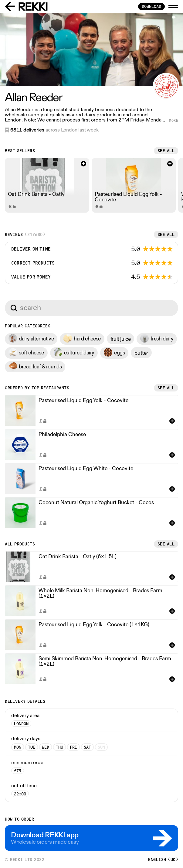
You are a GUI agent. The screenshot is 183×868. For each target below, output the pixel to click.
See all (166, 151)
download (151, 6)
